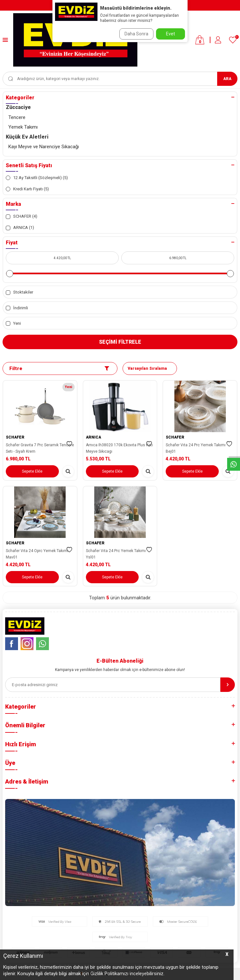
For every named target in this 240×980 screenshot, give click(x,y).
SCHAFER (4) (22, 216)
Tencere (17, 117)
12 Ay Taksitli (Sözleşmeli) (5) (37, 178)
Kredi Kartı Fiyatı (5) (27, 189)
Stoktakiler (19, 292)
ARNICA (93, 437)
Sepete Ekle (32, 471)
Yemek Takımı (23, 127)
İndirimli (17, 308)
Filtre (59, 368)
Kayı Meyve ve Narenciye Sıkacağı (44, 147)
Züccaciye (18, 107)
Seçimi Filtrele (120, 342)
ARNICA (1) (20, 228)
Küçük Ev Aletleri (27, 137)
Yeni (13, 323)
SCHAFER (15, 437)
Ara (227, 79)
